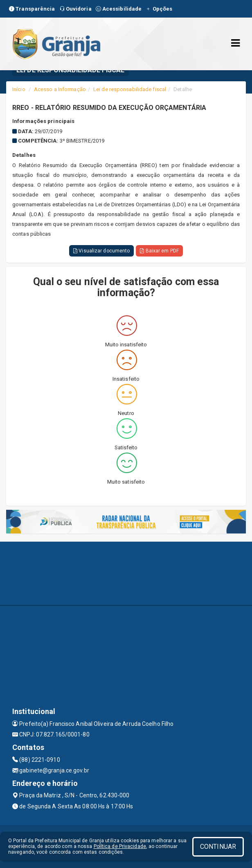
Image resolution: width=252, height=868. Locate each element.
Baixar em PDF (159, 251)
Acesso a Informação (60, 89)
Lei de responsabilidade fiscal (130, 89)
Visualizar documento (101, 251)
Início (19, 89)
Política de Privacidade (120, 846)
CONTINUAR (218, 847)
